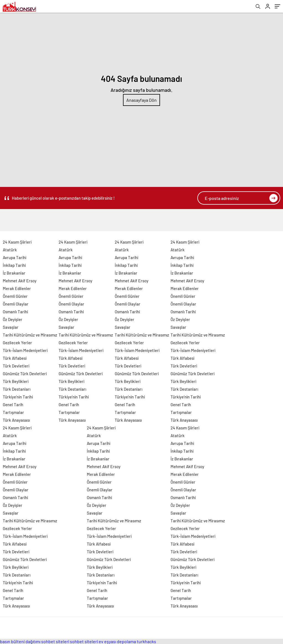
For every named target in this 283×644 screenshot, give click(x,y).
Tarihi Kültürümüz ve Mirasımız (30, 335)
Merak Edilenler (17, 288)
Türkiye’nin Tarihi (18, 397)
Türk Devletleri (16, 366)
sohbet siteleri (55, 641)
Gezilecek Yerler (17, 343)
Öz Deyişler (13, 319)
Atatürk (10, 250)
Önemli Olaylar (16, 304)
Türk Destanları (17, 389)
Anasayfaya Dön (141, 100)
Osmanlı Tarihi (15, 312)
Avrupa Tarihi (15, 257)
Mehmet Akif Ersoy (20, 281)
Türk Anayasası (16, 420)
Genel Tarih (13, 405)
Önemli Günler (15, 296)
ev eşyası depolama (117, 641)
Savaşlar (11, 327)
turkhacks (146, 641)
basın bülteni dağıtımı (20, 641)
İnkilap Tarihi (14, 265)
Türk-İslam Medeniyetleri (25, 350)
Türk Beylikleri (16, 381)
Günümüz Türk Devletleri (25, 374)
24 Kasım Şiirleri (17, 242)
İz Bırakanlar (14, 273)
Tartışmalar (13, 412)
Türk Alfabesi (15, 358)
